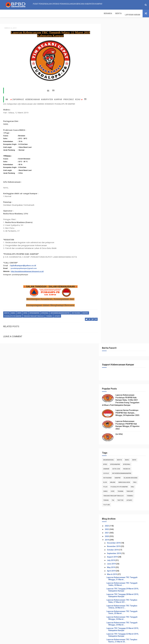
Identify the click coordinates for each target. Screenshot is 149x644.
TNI (117, 179)
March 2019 (116, 253)
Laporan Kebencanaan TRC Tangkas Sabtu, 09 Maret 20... (126, 399)
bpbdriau (45, 312)
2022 (111, 208)
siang (109, 170)
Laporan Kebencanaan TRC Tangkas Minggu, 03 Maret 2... (126, 450)
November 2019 (118, 225)
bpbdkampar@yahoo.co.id (23, 264)
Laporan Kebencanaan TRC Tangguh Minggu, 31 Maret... (126, 258)
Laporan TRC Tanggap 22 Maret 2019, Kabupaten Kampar (127, 314)
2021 (111, 212)
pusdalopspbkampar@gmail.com (24, 267)
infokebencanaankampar (60, 312)
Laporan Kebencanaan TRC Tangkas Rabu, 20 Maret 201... (126, 325)
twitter (124, 179)
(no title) (123, 113)
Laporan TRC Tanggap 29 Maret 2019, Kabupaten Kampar (127, 269)
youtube (111, 184)
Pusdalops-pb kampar (13, 315)
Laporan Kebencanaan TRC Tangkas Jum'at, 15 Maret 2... (126, 354)
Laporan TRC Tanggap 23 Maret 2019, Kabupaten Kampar (127, 308)
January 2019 (117, 470)
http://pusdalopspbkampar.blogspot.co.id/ (27, 270)
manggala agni (128, 161)
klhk (109, 161)
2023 (111, 205)
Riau (136, 166)
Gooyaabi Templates (100, 641)
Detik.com (120, 148)
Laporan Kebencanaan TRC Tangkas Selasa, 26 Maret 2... (126, 286)
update (57, 315)
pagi (139, 161)
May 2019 (115, 246)
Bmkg (13, 312)
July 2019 (115, 240)
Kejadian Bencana (134, 157)
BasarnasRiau (113, 139)
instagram (76, 312)
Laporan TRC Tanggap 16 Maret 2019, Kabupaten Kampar (127, 348)
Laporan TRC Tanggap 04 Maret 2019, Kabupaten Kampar (127, 438)
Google (110, 152)
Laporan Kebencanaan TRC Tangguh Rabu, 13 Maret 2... (126, 365)
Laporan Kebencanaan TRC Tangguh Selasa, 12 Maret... (126, 371)
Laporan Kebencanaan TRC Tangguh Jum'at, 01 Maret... (126, 461)
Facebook (131, 148)
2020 (111, 215)
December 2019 (118, 222)
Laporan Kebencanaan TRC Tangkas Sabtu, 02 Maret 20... (126, 455)
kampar (85, 312)
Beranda (6, 13)
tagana (124, 170)
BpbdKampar (34, 312)
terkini (110, 179)
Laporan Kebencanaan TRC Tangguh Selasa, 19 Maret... (126, 331)
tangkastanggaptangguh (34, 315)
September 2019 (118, 232)
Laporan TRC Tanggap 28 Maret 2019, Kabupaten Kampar (127, 275)
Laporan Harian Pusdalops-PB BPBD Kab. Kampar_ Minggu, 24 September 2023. (132, 92)
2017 (111, 478)
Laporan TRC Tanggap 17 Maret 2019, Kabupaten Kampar (127, 342)
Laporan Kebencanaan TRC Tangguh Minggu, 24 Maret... (126, 297)
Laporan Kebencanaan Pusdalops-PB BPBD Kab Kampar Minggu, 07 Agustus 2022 (131, 629)
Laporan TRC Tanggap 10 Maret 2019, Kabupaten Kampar (127, 382)
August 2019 (116, 236)
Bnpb (19, 312)
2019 (111, 219)
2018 (111, 474)
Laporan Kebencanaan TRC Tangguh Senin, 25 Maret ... (126, 291)
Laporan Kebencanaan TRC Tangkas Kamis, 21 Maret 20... (126, 320)
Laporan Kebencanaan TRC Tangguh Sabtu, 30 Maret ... (126, 263)
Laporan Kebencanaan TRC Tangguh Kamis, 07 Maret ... (126, 410)
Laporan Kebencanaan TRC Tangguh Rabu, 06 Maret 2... (126, 421)
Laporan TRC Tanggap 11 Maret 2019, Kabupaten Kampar (127, 376)
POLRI (109, 166)
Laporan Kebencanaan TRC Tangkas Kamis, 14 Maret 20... (126, 359)
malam (117, 161)
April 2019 (115, 250)
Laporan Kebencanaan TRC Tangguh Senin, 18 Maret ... (126, 337)
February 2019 (117, 466)
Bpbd (25, 312)
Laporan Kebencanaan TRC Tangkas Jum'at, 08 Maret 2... (126, 405)
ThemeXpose (54, 641)
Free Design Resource (70, 641)
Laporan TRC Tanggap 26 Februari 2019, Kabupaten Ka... (125, 388)
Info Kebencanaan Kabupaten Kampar (121, 572)
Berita (16, 13)
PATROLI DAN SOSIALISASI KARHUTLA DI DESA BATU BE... (127, 416)
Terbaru (49, 315)
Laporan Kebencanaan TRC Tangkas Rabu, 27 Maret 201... (126, 280)
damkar (110, 148)
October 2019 (117, 229)
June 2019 (115, 243)
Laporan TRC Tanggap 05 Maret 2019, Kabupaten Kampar (127, 427)
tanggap (134, 170)
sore (117, 170)
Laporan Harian (30, 13)
